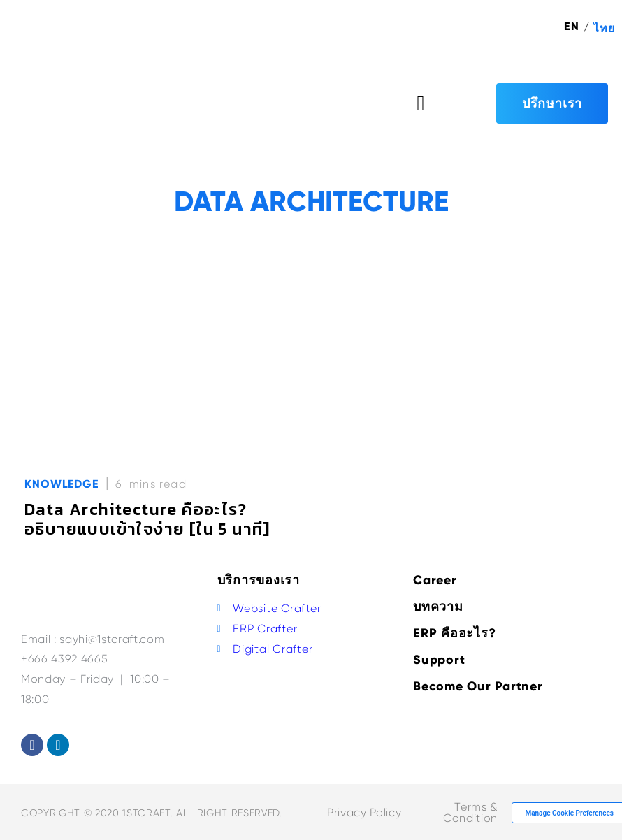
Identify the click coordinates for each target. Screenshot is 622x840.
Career (435, 580)
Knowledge (62, 484)
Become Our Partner (478, 686)
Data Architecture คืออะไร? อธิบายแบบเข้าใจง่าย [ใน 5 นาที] (147, 519)
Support (439, 660)
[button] (421, 103)
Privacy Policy (364, 812)
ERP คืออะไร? (454, 633)
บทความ (438, 607)
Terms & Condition (470, 812)
